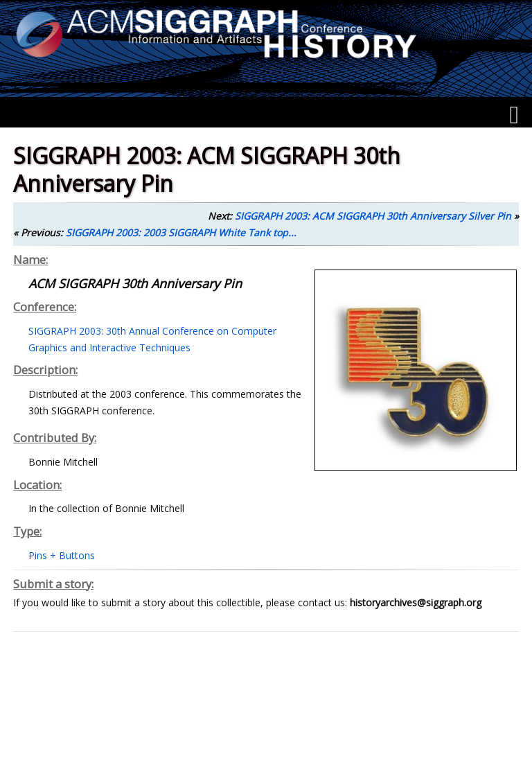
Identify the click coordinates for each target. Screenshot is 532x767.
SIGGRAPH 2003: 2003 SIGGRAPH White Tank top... (181, 232)
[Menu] (514, 115)
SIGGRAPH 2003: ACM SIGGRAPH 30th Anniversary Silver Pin (373, 216)
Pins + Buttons (62, 555)
